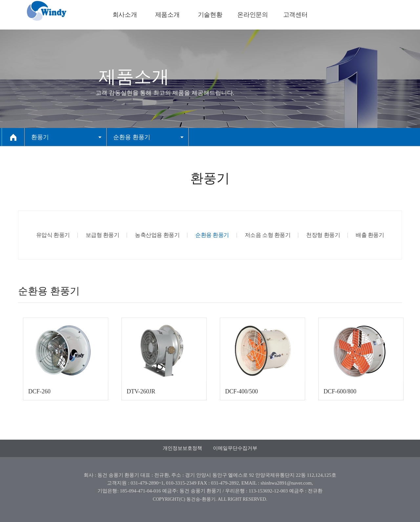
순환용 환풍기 (212, 235)
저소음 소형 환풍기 (268, 235)
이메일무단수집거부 (235, 448)
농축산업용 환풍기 (157, 235)
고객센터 (295, 15)
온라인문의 (252, 15)
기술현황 (210, 15)
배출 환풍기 (370, 235)
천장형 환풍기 (323, 235)
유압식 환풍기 (53, 235)
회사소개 (125, 15)
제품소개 (167, 15)
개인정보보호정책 (182, 448)
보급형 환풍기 (103, 235)
